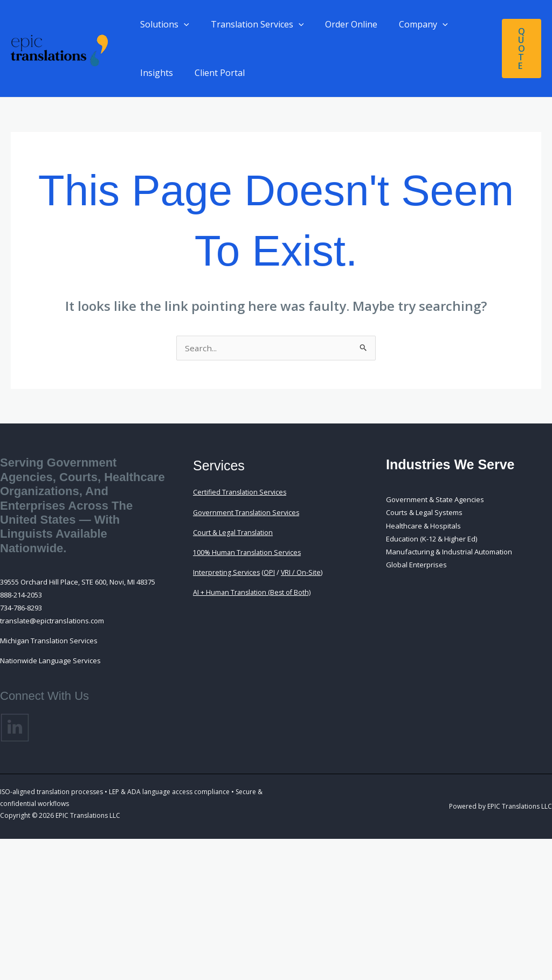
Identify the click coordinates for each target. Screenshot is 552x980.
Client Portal (213, 73)
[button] (182, 24)
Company (408, 24)
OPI (270, 573)
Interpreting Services (227, 573)
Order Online (340, 24)
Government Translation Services (248, 513)
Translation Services (251, 24)
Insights (154, 73)
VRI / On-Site (302, 573)
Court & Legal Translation (234, 533)
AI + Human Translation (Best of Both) (253, 593)
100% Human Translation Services (249, 553)
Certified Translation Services (241, 493)
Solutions (163, 24)
